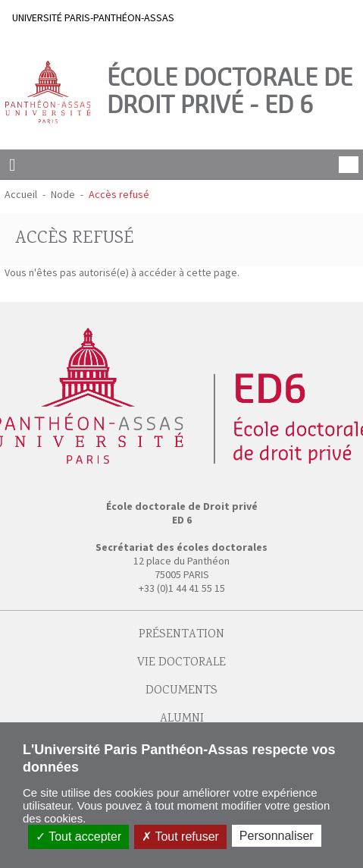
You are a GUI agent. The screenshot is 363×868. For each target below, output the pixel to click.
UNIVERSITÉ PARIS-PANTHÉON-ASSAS (93, 17)
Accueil (21, 194)
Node (63, 194)
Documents (181, 691)
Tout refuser (180, 837)
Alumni (182, 719)
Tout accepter (78, 837)
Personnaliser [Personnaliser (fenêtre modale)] (277, 836)
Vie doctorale (181, 663)
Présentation (181, 635)
